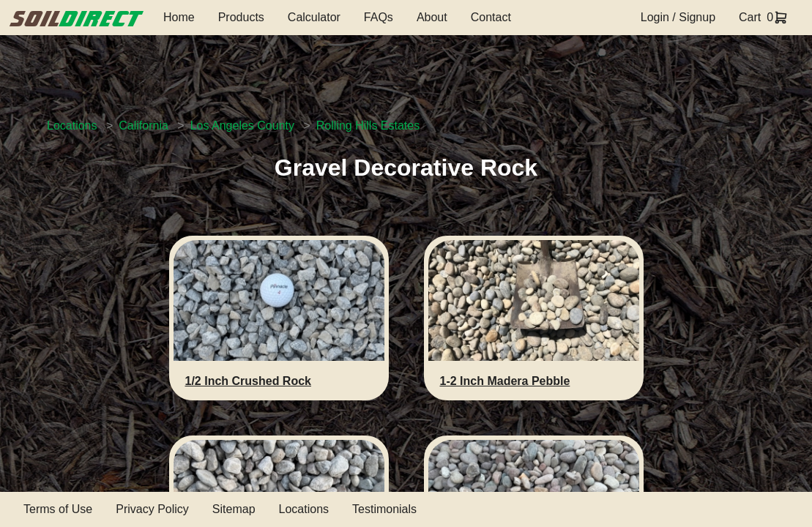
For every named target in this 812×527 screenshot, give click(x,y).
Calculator (314, 17)
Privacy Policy (152, 509)
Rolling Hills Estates (368, 126)
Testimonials (384, 509)
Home (179, 17)
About (432, 17)
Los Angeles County (242, 126)
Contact (491, 17)
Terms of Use (58, 509)
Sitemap (234, 509)
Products (241, 17)
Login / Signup (678, 17)
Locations (72, 126)
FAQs (379, 17)
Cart (750, 17)
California (144, 126)
